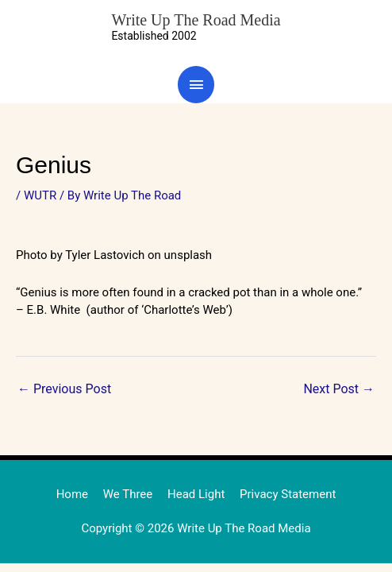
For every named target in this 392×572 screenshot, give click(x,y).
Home (72, 494)
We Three (128, 494)
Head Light (196, 494)
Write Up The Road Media (196, 20)
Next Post (339, 389)
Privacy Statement (288, 494)
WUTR (40, 195)
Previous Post (64, 389)
